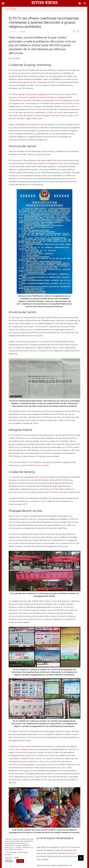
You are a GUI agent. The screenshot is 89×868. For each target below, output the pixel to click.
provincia (27, 73)
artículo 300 (14, 119)
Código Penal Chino (33, 119)
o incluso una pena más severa (47, 116)
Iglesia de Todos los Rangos (42, 97)
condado (24, 537)
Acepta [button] (20, 861)
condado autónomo (29, 749)
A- (79, 32)
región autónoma (17, 752)
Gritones (22, 97)
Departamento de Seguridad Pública (41, 160)
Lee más (8, 857)
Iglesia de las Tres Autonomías (40, 477)
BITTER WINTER (44, 3)
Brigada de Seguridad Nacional (56, 486)
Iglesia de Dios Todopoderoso (37, 82)
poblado (16, 453)
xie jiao (69, 76)
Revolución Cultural (39, 465)
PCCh (69, 103)
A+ (74, 32)
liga (46, 435)
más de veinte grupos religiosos (32, 94)
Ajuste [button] (16, 857)
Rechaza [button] (9, 861)
